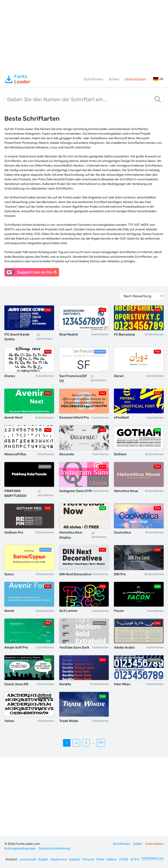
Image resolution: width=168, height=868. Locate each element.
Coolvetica (122, 532)
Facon (119, 611)
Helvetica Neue (126, 491)
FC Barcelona (124, 334)
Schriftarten (94, 79)
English (43, 859)
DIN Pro (120, 574)
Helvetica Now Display (71, 535)
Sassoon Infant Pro (74, 417)
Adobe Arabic (124, 647)
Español (74, 859)
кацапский (28, 859)
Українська (59, 859)
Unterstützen (135, 79)
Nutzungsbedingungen (20, 848)
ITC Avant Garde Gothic (17, 337)
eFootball (121, 417)
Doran (119, 376)
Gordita (65, 684)
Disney (10, 376)
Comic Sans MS (16, 684)
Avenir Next (13, 417)
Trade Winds (69, 721)
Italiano (112, 859)
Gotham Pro (14, 532)
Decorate (67, 454)
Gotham (120, 454)
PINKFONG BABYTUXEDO (15, 493)
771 (101, 743)
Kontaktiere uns (153, 858)
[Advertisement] (84, 36)
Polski (100, 859)
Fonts (17, 79)
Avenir (9, 611)
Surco (9, 574)
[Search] (158, 100)
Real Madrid (68, 334)
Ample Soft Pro (16, 647)
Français (88, 859)
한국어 (135, 859)
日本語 (124, 859)
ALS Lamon (68, 611)
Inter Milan (122, 684)
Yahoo (9, 721)
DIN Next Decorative (75, 574)
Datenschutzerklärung (54, 848)
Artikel (114, 79)
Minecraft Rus (15, 454)
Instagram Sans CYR (75, 491)
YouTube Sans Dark (74, 647)
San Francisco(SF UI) (73, 378)
